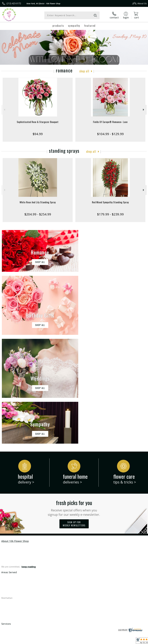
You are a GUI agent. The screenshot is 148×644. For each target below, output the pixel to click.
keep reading (29, 458)
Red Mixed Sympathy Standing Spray (110, 202)
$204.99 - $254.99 (38, 214)
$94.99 (38, 134)
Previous (4, 110)
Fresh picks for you (74, 399)
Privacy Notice (102, 641)
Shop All (84, 71)
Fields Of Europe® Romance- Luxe (110, 122)
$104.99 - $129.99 (110, 134)
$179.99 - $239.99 (110, 214)
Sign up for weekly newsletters (74, 415)
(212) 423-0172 (14, 3)
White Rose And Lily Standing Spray (38, 202)
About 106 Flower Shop (15, 432)
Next (144, 110)
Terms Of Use (87, 641)
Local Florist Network (121, 641)
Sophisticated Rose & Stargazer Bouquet (38, 122)
